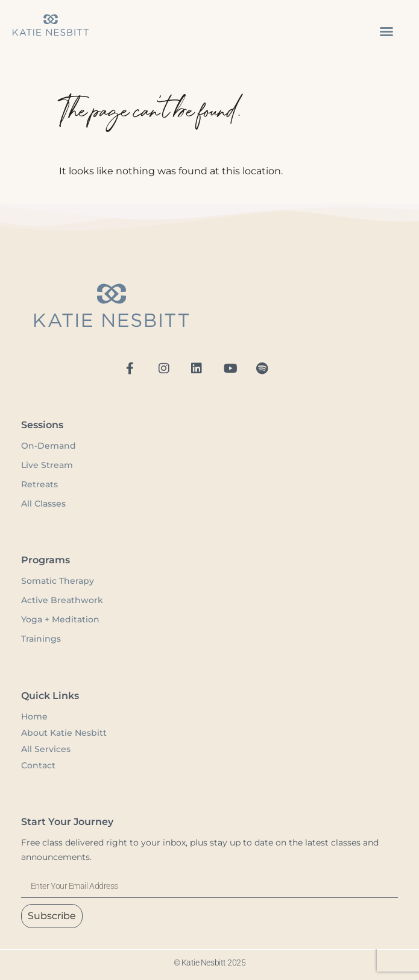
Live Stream (47, 465)
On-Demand (50, 446)
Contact (38, 765)
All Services (46, 749)
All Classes (43, 504)
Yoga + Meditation (60, 619)
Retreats (39, 484)
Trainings (41, 639)
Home (34, 716)
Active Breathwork (62, 600)
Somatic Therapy (58, 581)
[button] (386, 31)
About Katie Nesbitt (64, 733)
